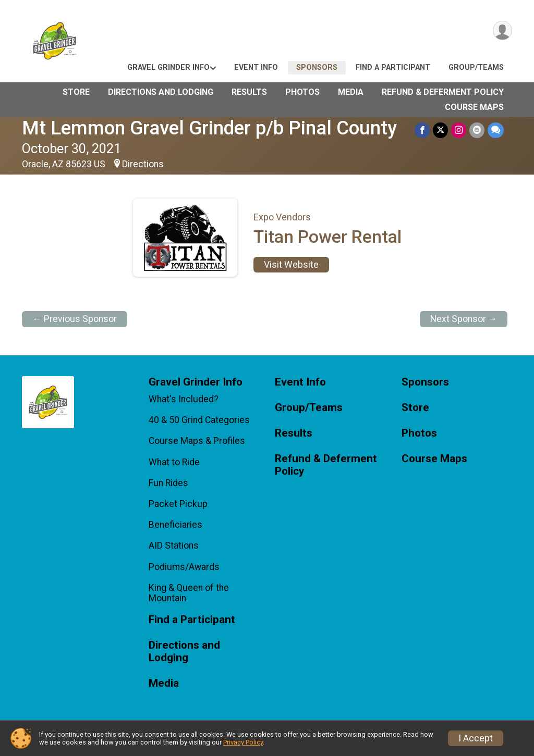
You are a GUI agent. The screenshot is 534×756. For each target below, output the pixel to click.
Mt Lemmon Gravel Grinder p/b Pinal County (209, 128)
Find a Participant (393, 67)
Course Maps (474, 107)
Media (351, 92)
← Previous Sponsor (75, 319)
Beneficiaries (175, 525)
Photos (302, 92)
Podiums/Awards (184, 567)
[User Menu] (502, 30)
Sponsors (317, 67)
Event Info (256, 67)
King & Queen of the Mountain (189, 593)
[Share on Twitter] (440, 130)
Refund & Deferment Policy (443, 92)
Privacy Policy (243, 742)
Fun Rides (168, 483)
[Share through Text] (496, 130)
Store (76, 92)
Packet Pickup (178, 504)
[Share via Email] (477, 130)
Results (249, 92)
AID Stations (174, 546)
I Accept (476, 738)
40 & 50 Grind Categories (199, 420)
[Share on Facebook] (422, 130)
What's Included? (184, 399)
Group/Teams (476, 67)
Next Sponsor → (464, 319)
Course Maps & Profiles (197, 441)
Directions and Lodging (161, 92)
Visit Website (291, 265)
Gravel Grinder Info (168, 67)
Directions (143, 164)
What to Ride (174, 462)
